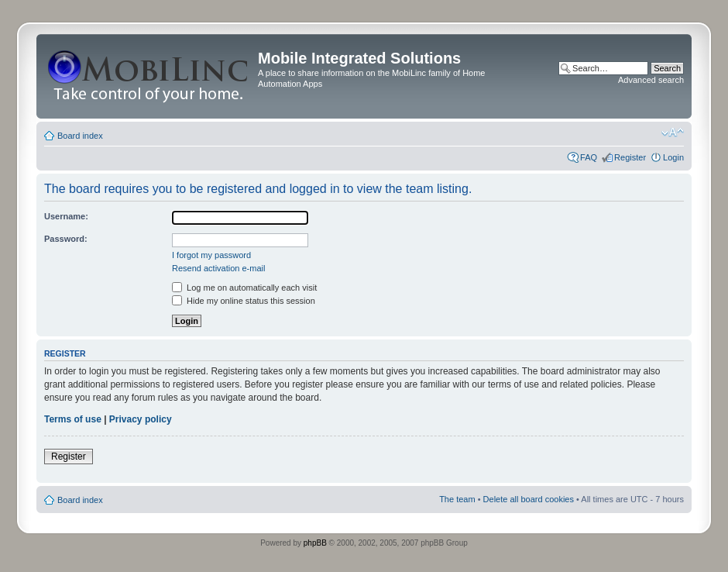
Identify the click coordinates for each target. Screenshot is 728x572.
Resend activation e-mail (218, 268)
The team (457, 499)
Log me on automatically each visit (244, 288)
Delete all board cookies (529, 499)
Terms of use (73, 419)
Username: (66, 216)
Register (630, 157)
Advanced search (651, 80)
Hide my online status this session (244, 301)
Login (673, 157)
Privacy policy (141, 419)
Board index (80, 136)
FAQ (589, 157)
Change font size (673, 133)
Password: (66, 239)
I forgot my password (211, 255)
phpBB (315, 543)
